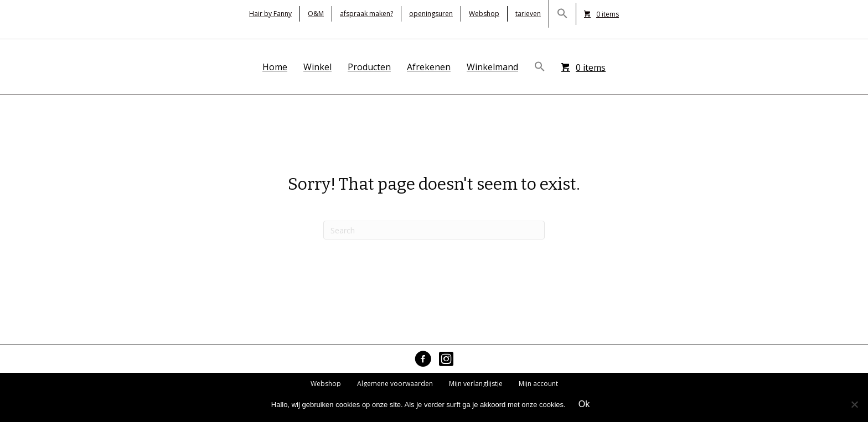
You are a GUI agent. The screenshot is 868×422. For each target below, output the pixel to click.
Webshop (484, 14)
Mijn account (538, 384)
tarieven (528, 14)
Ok (584, 404)
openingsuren (431, 14)
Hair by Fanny (270, 14)
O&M (316, 14)
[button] (562, 14)
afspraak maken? (366, 14)
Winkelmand (492, 67)
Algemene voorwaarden (395, 384)
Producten (369, 67)
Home (275, 67)
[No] (854, 404)
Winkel (317, 67)
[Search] (434, 230)
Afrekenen (429, 67)
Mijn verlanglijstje (476, 384)
